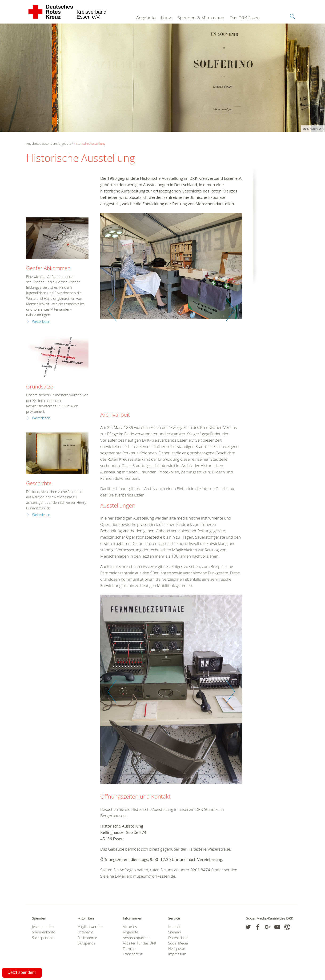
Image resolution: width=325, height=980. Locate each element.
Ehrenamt (85, 932)
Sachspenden (43, 938)
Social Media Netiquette (178, 946)
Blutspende (86, 943)
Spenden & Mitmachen (201, 18)
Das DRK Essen (245, 18)
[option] (171, 268)
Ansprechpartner (136, 938)
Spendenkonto (44, 932)
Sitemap (175, 932)
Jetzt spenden (43, 927)
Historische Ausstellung (89, 144)
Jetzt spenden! (22, 972)
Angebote (146, 18)
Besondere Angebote (56, 144)
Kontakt (174, 927)
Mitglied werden (90, 927)
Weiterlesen (41, 322)
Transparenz (133, 954)
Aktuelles (130, 927)
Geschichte (39, 483)
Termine (129, 949)
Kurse (167, 18)
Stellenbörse (87, 938)
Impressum (177, 954)
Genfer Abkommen (48, 268)
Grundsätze (40, 386)
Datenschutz (178, 938)
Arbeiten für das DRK (140, 943)
